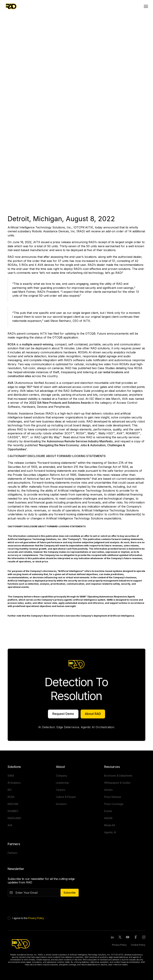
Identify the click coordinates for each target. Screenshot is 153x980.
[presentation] (35, 906)
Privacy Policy (36, 918)
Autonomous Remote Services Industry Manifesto (80, 441)
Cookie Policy (138, 945)
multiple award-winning (37, 344)
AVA (10, 33)
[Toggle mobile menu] (146, 6)
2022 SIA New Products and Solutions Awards (60, 403)
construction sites (19, 376)
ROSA (12, 344)
